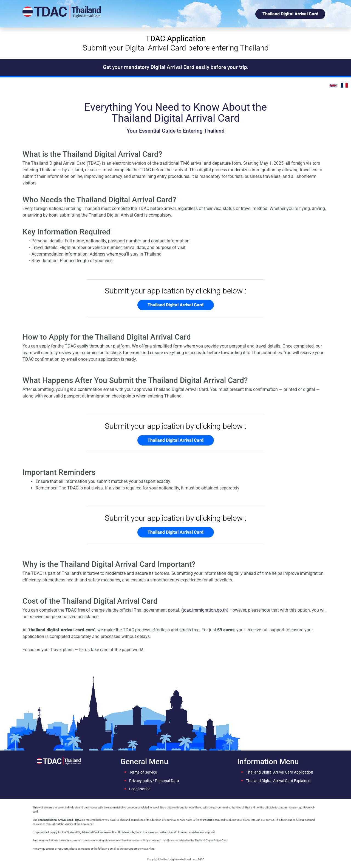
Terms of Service (143, 772)
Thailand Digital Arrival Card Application (280, 772)
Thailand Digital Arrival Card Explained (278, 781)
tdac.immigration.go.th (205, 610)
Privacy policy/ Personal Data (154, 781)
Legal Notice (140, 789)
